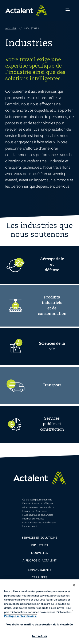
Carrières (39, 578)
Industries (39, 546)
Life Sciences (39, 347)
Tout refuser (40, 636)
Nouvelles (40, 553)
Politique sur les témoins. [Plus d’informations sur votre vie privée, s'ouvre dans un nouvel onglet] (20, 616)
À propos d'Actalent (40, 561)
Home (26, 10)
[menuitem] (39, 540)
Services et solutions (40, 538)
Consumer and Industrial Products (39, 306)
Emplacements (40, 570)
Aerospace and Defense (39, 265)
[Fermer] (74, 585)
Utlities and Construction (39, 424)
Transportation (39, 386)
